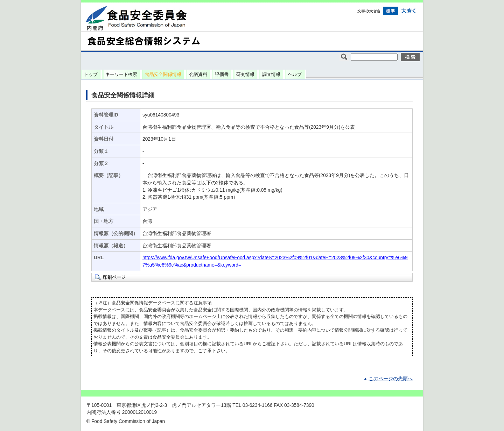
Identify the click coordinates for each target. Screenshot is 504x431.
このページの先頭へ (391, 379)
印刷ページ (114, 277)
